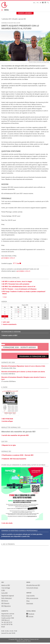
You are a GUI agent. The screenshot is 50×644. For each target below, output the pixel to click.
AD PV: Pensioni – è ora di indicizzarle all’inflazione (19, 289)
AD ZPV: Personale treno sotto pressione (16, 284)
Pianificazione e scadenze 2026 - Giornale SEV (18, 455)
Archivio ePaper (8, 421)
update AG (25, 641)
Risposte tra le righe (9, 445)
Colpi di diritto (31, 596)
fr (37, 3)
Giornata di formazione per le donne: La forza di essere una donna (23, 372)
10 (18, 312)
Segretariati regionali (8, 596)
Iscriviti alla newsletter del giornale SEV (16, 435)
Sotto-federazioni (7, 598)
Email (3, 627)
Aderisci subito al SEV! (10, 336)
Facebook (31, 614)
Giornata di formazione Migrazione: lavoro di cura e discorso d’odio (23, 366)
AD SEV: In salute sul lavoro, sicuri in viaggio (17, 282)
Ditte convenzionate (32, 598)
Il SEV (3, 590)
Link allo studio (7, 523)
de (34, 3)
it (41, 3)
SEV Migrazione (6, 606)
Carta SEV (4, 593)
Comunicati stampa (32, 588)
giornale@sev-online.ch (8, 258)
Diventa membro (25, 13)
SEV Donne (5, 601)
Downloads (30, 604)
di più (5, 297)
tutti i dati (6, 322)
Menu (6, 10)
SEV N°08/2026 (8, 419)
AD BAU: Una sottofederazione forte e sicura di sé (19, 287)
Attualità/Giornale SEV (33, 585)
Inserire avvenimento (9, 324)
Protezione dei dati (34, 639)
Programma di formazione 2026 (32, 357)
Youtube (31, 617)
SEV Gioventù (5, 603)
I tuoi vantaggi (6, 588)
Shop (28, 601)
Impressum (26, 639)
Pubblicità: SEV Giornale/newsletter (14, 459)
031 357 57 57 (8, 622)
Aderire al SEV (6, 585)
